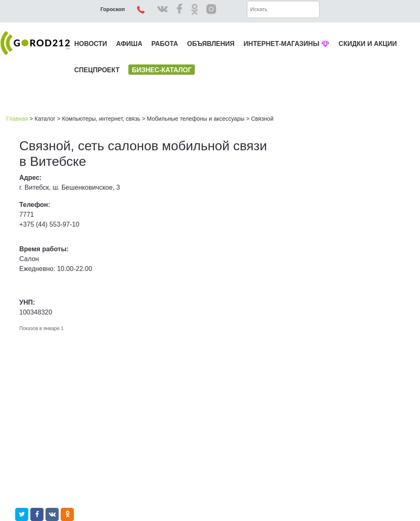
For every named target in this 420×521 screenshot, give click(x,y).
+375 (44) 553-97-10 (49, 224)
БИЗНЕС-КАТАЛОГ (162, 70)
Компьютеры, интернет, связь (101, 119)
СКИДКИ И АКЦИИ (368, 44)
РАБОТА (165, 44)
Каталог (45, 119)
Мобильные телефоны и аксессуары (196, 119)
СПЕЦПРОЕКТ (97, 70)
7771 (27, 215)
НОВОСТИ (91, 44)
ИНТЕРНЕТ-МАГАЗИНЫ (287, 44)
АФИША (129, 44)
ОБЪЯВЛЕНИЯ (211, 44)
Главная (17, 119)
